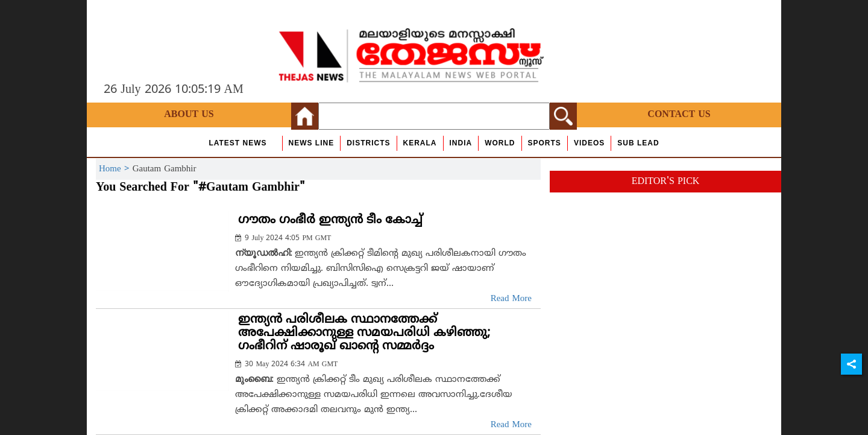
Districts (368, 143)
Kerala (420, 143)
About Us (189, 115)
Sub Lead (638, 143)
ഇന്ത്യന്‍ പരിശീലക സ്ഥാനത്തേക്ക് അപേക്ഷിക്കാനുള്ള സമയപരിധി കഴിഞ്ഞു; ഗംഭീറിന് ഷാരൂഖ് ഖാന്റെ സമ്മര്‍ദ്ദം (364, 333)
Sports (545, 143)
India (461, 143)
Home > (116, 169)
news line (312, 143)
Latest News (237, 143)
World (500, 143)
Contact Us (679, 115)
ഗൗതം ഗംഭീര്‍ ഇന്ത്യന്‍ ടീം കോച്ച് (330, 221)
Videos (589, 143)
